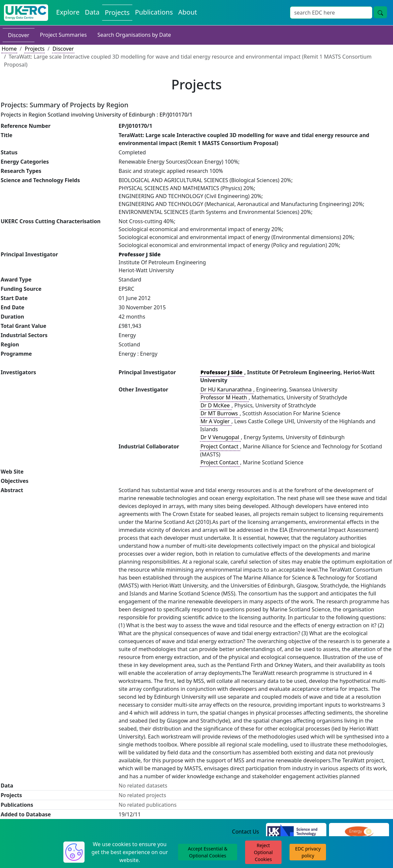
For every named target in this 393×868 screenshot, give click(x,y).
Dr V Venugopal (220, 437)
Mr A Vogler (216, 421)
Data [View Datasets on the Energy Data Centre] (92, 12)
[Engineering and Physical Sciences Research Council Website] (359, 832)
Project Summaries (63, 35)
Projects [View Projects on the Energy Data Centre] (117, 12)
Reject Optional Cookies (263, 852)
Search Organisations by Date (134, 35)
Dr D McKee (216, 405)
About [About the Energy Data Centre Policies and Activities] (188, 12)
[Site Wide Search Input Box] (331, 13)
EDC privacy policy (308, 852)
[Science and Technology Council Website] (296, 832)
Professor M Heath (224, 397)
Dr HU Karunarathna (227, 389)
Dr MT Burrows (220, 413)
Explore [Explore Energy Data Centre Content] (68, 12)
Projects (34, 49)
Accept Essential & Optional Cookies (207, 852)
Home (9, 49)
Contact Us (246, 832)
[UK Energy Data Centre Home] (26, 13)
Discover (19, 35)
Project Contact (220, 446)
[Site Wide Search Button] (380, 12)
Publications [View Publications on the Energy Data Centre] (154, 12)
